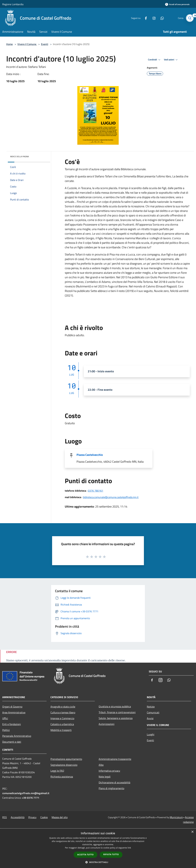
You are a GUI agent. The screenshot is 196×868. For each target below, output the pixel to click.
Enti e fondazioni (12, 724)
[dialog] (98, 848)
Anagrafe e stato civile (63, 707)
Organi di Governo (12, 707)
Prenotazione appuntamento (66, 759)
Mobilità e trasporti (61, 730)
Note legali (105, 777)
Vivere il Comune (27, 44)
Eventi (45, 44)
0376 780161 (96, 491)
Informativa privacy (109, 771)
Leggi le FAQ (57, 771)
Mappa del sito (60, 817)
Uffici (5, 718)
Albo (101, 765)
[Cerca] (190, 18)
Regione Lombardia (13, 4)
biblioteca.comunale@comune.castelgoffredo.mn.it (111, 497)
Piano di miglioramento (111, 788)
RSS (5, 817)
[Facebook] (145, 18)
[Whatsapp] (161, 18)
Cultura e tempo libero (63, 712)
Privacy (32, 817)
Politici (6, 730)
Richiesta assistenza (62, 777)
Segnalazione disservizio (64, 765)
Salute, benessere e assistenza (116, 718)
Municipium (176, 817)
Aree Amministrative (14, 712)
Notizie (151, 707)
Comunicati (153, 712)
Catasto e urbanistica (62, 724)
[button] (98, 862)
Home (9, 44)
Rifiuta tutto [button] (111, 854)
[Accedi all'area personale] (177, 4)
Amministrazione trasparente (115, 759)
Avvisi (150, 718)
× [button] (192, 832)
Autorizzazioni (107, 724)
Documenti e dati (12, 742)
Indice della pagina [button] (19, 156)
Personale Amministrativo (17, 736)
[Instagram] (153, 18)
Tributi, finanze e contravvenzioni (117, 712)
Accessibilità (18, 817)
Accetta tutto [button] (85, 855)
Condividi (155, 60)
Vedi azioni (171, 60)
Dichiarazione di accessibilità (114, 782)
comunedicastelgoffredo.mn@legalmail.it (26, 793)
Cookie (44, 817)
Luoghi (151, 734)
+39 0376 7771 (31, 798)
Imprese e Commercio (62, 718)
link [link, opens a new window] (129, 848)
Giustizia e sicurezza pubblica (115, 706)
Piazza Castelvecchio (90, 455)
